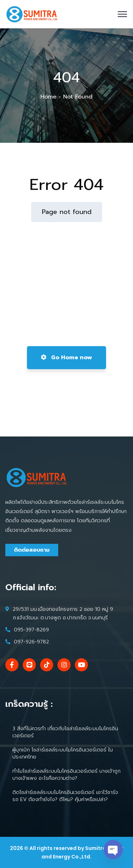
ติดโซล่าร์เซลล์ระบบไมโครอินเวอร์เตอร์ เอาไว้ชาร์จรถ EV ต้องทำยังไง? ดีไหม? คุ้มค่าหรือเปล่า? (65, 796)
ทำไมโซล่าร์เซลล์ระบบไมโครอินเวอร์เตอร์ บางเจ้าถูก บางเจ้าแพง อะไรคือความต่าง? (66, 775)
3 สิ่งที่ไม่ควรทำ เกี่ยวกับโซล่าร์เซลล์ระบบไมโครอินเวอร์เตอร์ (65, 732)
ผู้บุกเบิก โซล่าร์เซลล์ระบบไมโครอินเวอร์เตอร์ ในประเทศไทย (63, 753)
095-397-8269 (31, 630)
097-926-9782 (31, 642)
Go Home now (66, 357)
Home (48, 97)
